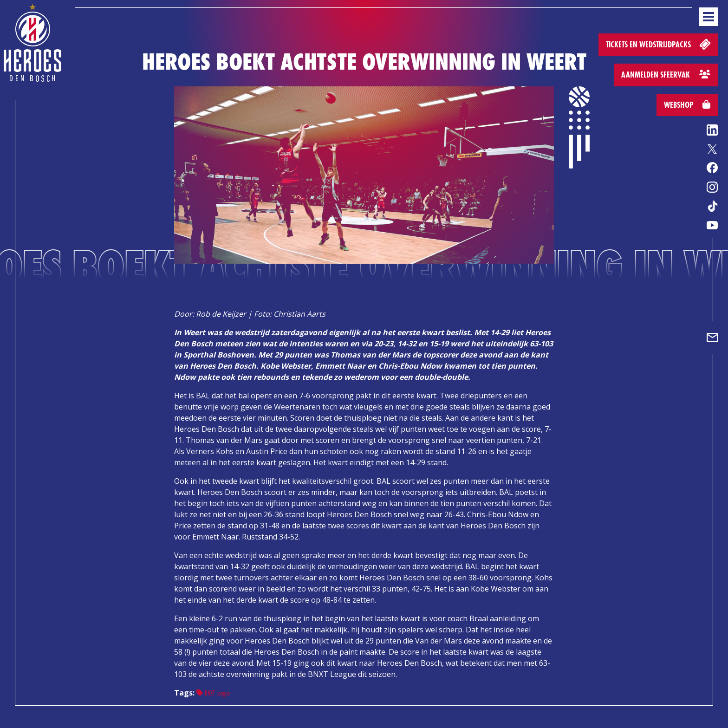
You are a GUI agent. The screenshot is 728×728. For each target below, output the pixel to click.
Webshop (687, 105)
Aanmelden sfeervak (666, 75)
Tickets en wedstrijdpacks (659, 44)
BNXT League (213, 693)
